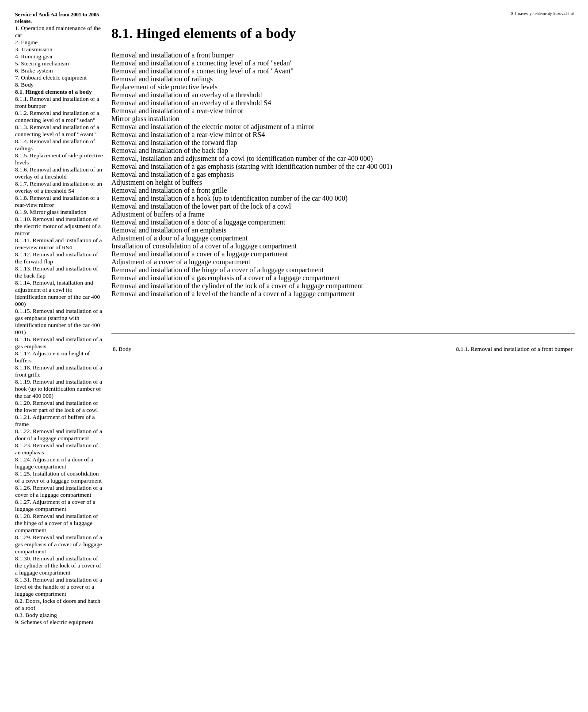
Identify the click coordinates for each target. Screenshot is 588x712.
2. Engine (26, 42)
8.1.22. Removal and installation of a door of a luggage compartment (59, 435)
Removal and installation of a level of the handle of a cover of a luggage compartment (233, 294)
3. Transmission (34, 49)
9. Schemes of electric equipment (54, 622)
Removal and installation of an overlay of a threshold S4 (191, 103)
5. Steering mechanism (42, 63)
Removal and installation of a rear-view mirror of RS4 (188, 135)
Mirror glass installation (145, 119)
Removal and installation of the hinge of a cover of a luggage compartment (218, 270)
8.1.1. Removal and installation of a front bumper (514, 349)
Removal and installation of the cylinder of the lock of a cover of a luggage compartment (237, 286)
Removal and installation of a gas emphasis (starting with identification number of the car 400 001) (252, 166)
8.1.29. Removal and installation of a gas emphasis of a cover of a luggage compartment (59, 544)
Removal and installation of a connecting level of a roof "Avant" (202, 71)
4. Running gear (34, 56)
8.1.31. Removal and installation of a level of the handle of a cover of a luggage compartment (59, 587)
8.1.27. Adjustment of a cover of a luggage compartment (55, 505)
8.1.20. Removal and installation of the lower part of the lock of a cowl (57, 406)
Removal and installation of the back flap (170, 150)
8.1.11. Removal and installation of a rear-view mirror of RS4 (58, 244)
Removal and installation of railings (162, 79)
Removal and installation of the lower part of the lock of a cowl (201, 206)
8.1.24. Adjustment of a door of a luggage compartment (54, 463)
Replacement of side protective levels (164, 87)
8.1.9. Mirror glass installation (51, 212)
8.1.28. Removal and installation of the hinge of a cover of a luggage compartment (57, 523)
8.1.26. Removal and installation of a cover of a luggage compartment (59, 491)
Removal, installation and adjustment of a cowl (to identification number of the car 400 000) (242, 158)
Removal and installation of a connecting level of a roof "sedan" (202, 63)
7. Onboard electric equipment (51, 78)
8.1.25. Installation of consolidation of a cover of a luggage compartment (58, 477)
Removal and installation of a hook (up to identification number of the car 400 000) (229, 198)
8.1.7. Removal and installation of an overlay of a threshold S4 (59, 187)
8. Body (24, 85)
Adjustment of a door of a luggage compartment (179, 238)
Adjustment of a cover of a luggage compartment (181, 262)
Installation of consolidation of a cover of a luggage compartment (204, 246)
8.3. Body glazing (36, 615)
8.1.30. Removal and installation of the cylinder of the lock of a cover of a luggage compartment (58, 565)
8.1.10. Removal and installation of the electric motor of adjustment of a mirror (58, 226)
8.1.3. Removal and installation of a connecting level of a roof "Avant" (57, 131)
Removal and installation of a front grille (169, 190)
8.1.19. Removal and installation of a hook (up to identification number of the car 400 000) (59, 389)
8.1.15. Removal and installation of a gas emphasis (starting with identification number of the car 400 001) (59, 322)
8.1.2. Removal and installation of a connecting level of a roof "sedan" (57, 116)
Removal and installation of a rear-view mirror (177, 111)
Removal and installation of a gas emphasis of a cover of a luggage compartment (226, 278)
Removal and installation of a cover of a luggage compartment (200, 254)
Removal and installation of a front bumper (172, 55)
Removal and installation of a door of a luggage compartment (198, 222)
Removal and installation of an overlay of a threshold (187, 95)
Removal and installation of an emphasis (169, 230)
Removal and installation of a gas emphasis (173, 174)
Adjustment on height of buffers (157, 182)
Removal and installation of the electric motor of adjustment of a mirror (213, 127)
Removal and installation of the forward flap (174, 143)
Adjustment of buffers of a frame (158, 214)
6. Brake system (34, 70)
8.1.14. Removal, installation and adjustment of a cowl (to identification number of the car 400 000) (57, 293)
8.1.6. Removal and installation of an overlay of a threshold (59, 173)
